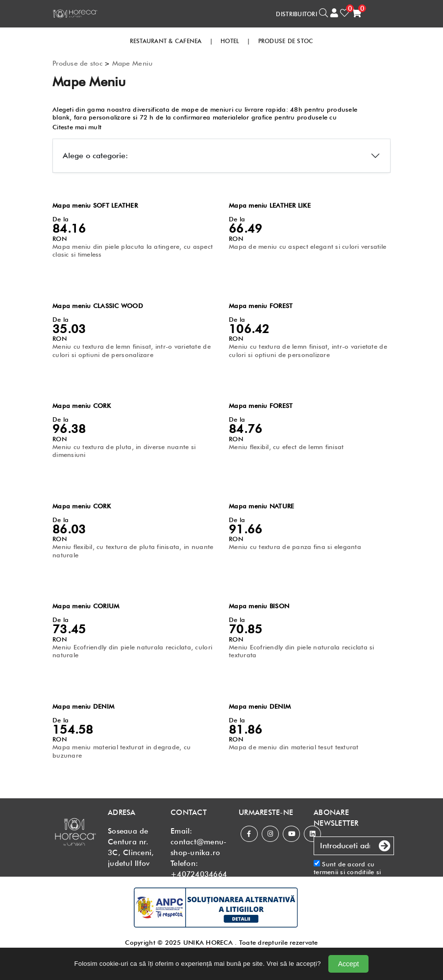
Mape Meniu (133, 63)
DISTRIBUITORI (296, 14)
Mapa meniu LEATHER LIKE (270, 205)
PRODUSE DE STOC (286, 41)
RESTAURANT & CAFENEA (166, 41)
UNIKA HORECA (208, 942)
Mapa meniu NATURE (261, 506)
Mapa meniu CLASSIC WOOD (98, 306)
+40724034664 (199, 874)
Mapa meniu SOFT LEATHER (95, 205)
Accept (349, 964)
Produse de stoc (77, 63)
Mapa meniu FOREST (261, 306)
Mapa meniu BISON (259, 606)
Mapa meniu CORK (82, 406)
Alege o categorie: (95, 155)
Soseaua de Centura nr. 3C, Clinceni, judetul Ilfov (131, 847)
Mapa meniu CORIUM (86, 606)
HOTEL (230, 41)
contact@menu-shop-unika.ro (198, 847)
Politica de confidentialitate (338, 884)
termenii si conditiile (344, 872)
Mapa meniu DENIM (83, 706)
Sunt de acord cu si (354, 876)
